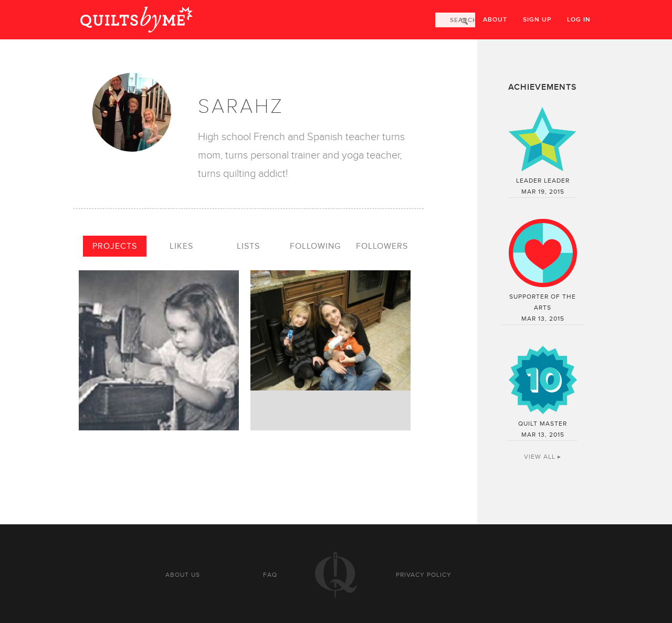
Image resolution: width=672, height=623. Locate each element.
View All (540, 457)
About (495, 20)
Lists (248, 246)
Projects (115, 246)
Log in (579, 20)
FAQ (270, 575)
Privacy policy (424, 575)
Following (315, 246)
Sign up (537, 20)
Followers (382, 246)
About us (183, 575)
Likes (181, 246)
